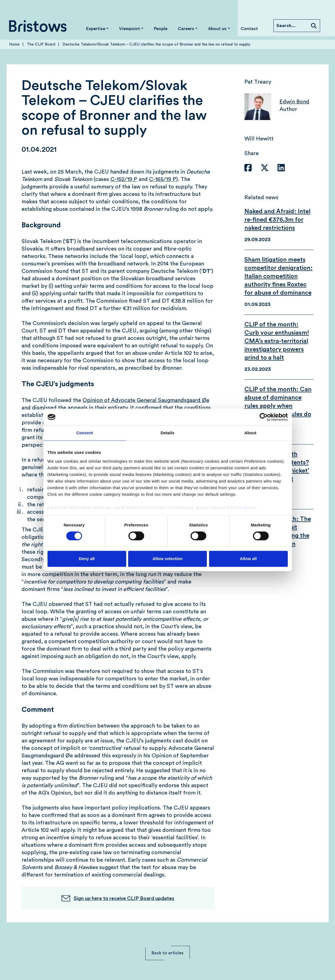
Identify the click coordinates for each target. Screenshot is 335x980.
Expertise (96, 29)
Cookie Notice (242, 508)
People (161, 29)
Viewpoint (130, 29)
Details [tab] (168, 433)
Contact (249, 29)
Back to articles (167, 953)
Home (14, 44)
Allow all (248, 559)
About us (217, 29)
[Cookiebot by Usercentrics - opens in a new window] (264, 417)
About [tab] (250, 433)
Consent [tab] (85, 433)
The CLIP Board (41, 44)
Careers (186, 29)
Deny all (87, 559)
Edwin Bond (294, 102)
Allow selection (167, 559)
